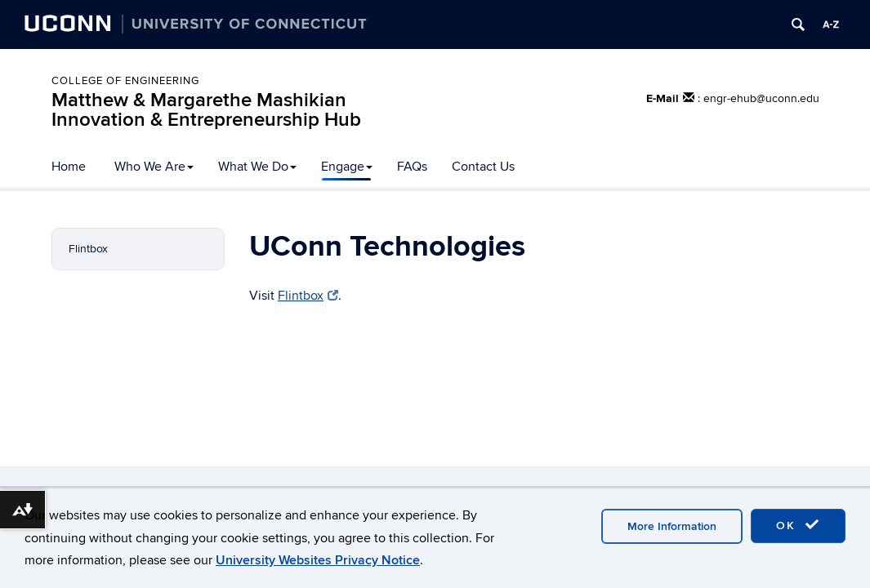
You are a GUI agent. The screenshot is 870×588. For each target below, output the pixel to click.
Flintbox (88, 249)
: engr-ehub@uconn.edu (758, 98)
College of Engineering (125, 81)
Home (69, 167)
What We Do (257, 167)
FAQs (412, 167)
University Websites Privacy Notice (318, 560)
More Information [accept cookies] (672, 526)
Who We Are (154, 167)
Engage (347, 167)
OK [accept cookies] (798, 525)
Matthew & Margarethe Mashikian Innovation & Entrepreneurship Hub (206, 110)
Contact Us (483, 167)
